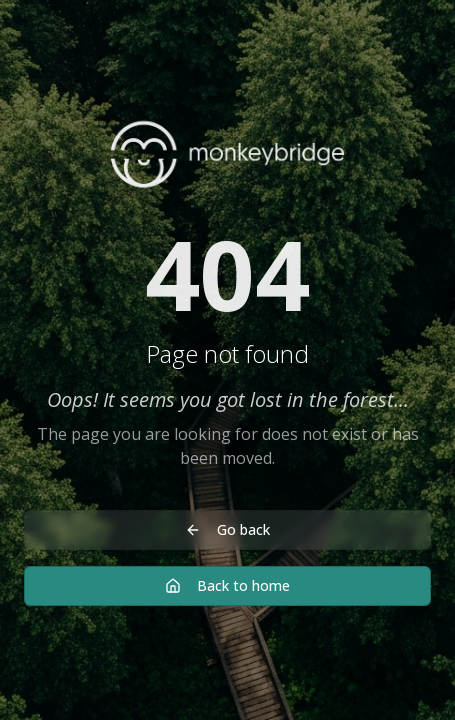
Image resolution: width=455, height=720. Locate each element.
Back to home (227, 585)
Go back (227, 529)
